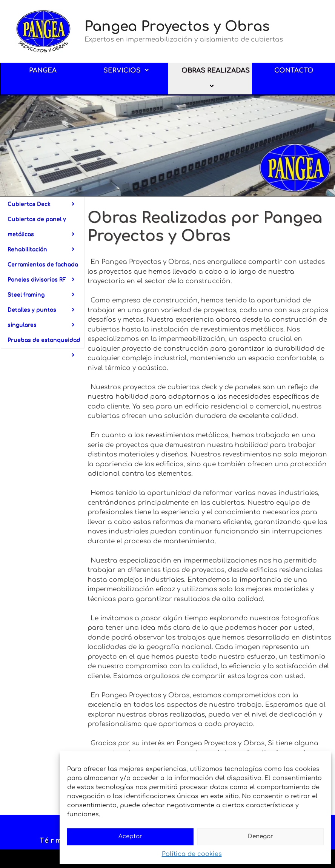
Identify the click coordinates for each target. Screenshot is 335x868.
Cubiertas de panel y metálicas (46, 229)
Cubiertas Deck (46, 204)
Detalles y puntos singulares (46, 320)
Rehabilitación (46, 250)
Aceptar (130, 836)
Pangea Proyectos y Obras (177, 26)
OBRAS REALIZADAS (216, 81)
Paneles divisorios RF (46, 282)
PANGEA (43, 70)
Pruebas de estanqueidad (46, 342)
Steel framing (46, 297)
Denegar (260, 836)
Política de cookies (192, 854)
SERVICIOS (132, 71)
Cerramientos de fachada (46, 267)
